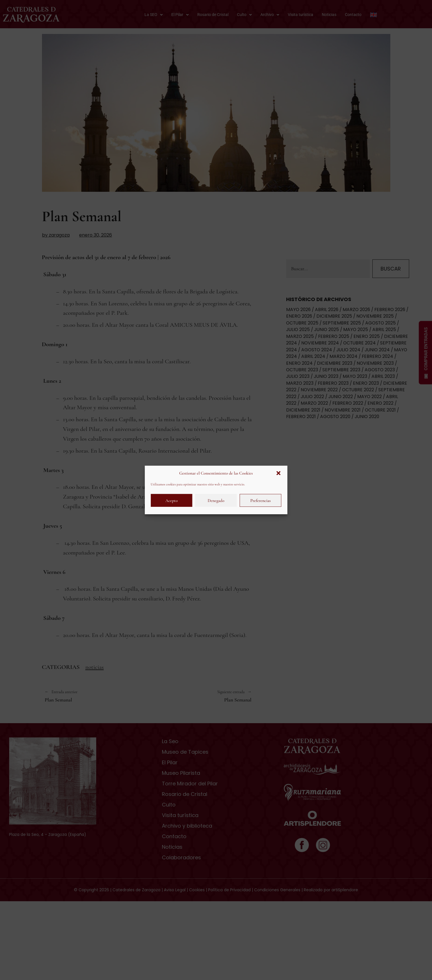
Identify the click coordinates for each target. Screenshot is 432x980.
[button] (278, 473)
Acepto (171, 501)
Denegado (216, 501)
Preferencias (261, 501)
